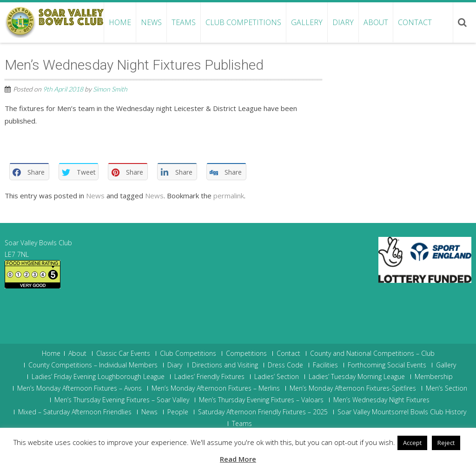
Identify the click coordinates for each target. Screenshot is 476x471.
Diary (343, 22)
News (151, 22)
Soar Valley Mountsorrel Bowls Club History (402, 412)
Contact (415, 22)
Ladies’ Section (277, 377)
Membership (434, 377)
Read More (238, 459)
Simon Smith (110, 89)
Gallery (307, 22)
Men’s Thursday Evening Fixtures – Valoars (261, 400)
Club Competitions (243, 22)
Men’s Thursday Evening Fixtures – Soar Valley (122, 400)
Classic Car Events (123, 353)
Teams (184, 22)
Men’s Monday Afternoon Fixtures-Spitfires (353, 388)
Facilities (325, 365)
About (376, 22)
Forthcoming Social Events (387, 365)
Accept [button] (412, 443)
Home (120, 22)
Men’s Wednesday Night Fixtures (381, 400)
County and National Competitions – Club (372, 353)
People (178, 412)
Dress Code (285, 365)
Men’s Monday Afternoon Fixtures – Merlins (216, 388)
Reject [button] (446, 443)
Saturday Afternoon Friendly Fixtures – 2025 (263, 412)
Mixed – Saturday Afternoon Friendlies (75, 412)
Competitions (246, 353)
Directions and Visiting (225, 365)
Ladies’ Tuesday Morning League (357, 377)
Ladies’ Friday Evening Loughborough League (98, 377)
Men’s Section (446, 388)
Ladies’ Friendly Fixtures (209, 377)
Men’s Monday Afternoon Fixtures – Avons (79, 388)
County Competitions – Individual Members (93, 365)
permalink (229, 196)
